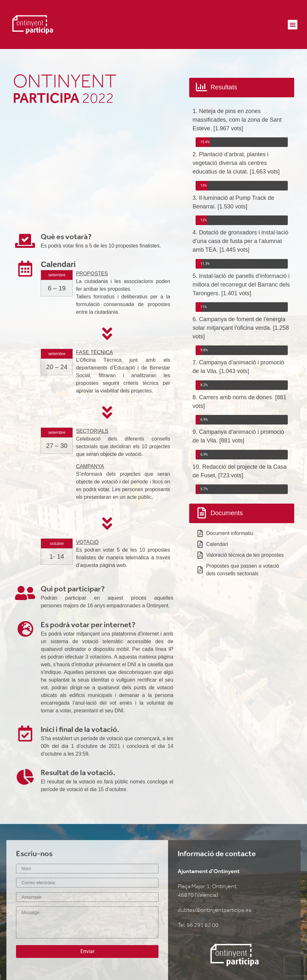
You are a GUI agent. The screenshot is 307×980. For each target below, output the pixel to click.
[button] (293, 25)
